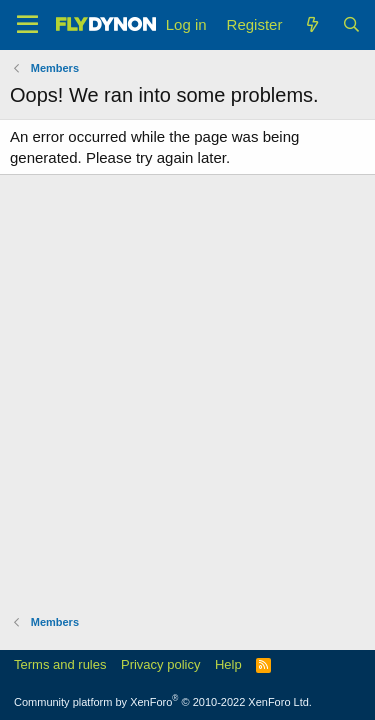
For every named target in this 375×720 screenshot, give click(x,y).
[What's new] (311, 24)
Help (228, 664)
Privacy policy (160, 664)
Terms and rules (60, 664)
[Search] (351, 24)
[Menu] (27, 25)
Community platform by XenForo (163, 702)
